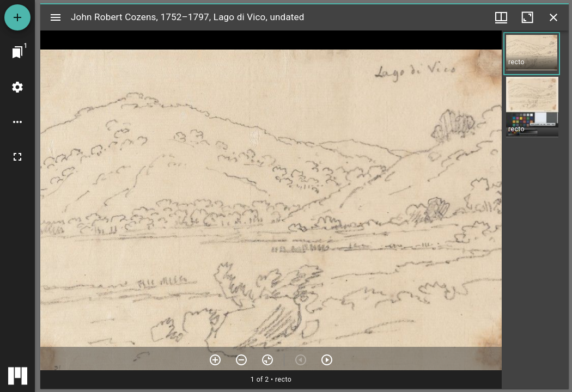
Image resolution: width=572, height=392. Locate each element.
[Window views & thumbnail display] (501, 17)
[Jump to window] (17, 52)
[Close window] (553, 17)
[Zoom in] (215, 360)
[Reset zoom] (267, 360)
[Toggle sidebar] (56, 17)
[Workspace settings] (17, 87)
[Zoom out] (241, 360)
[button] (532, 54)
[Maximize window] (527, 17)
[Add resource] (17, 17)
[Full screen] (17, 157)
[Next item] (327, 360)
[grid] (535, 210)
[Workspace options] (17, 122)
